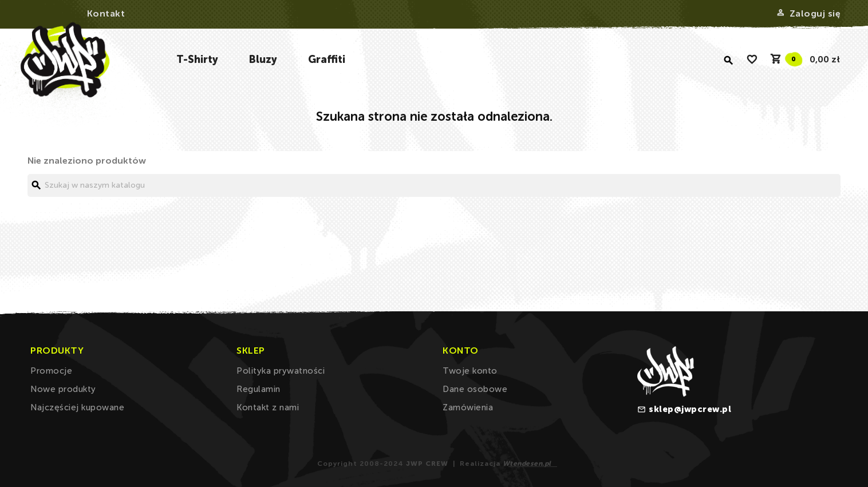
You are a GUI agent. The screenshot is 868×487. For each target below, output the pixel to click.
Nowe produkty (63, 389)
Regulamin (259, 389)
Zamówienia (468, 407)
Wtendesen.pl (527, 464)
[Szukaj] (434, 185)
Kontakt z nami (268, 407)
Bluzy (263, 60)
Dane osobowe (475, 389)
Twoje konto (470, 371)
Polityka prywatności (281, 371)
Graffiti (327, 60)
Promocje (51, 371)
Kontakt (106, 13)
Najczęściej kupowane (77, 407)
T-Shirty (197, 60)
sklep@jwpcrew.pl (690, 409)
